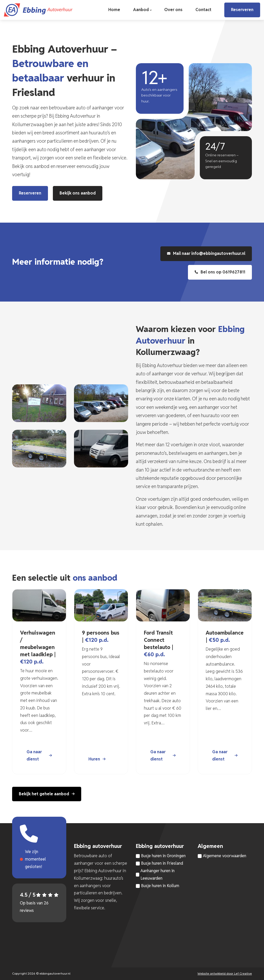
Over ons (173, 10)
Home (114, 10)
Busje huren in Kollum (160, 886)
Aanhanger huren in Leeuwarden (158, 874)
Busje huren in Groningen (163, 856)
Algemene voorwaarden (225, 856)
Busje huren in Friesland (162, 863)
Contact (203, 10)
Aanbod (141, 10)
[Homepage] (38, 10)
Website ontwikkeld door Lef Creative (225, 973)
